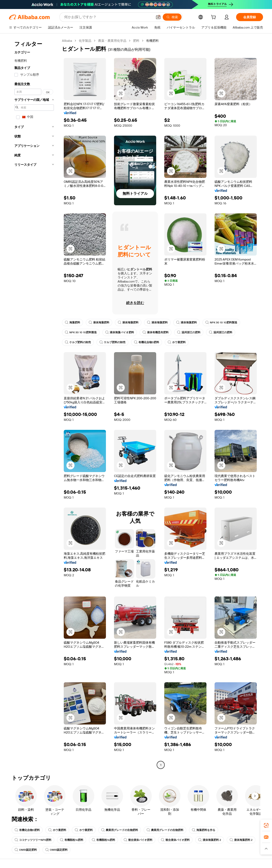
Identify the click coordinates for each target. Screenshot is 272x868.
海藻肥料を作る (204, 830)
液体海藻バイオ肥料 (120, 332)
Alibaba (67, 41)
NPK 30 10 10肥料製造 (221, 322)
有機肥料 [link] (152, 41)
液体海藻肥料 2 (210, 840)
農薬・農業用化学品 (112, 41)
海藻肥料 (72, 322)
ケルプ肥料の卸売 (78, 342)
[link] (266, 825)
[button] (158, 17)
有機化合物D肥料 (147, 342)
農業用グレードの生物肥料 (120, 830)
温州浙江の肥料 (189, 332)
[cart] (214, 18)
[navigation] (34, 403)
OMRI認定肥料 (26, 850)
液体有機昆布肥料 (156, 332)
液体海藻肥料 (99, 322)
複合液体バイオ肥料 (138, 840)
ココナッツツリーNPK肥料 (33, 840)
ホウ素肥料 (177, 342)
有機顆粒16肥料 (72, 840)
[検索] (172, 17)
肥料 (136, 41)
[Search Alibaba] (108, 17)
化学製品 (85, 41)
